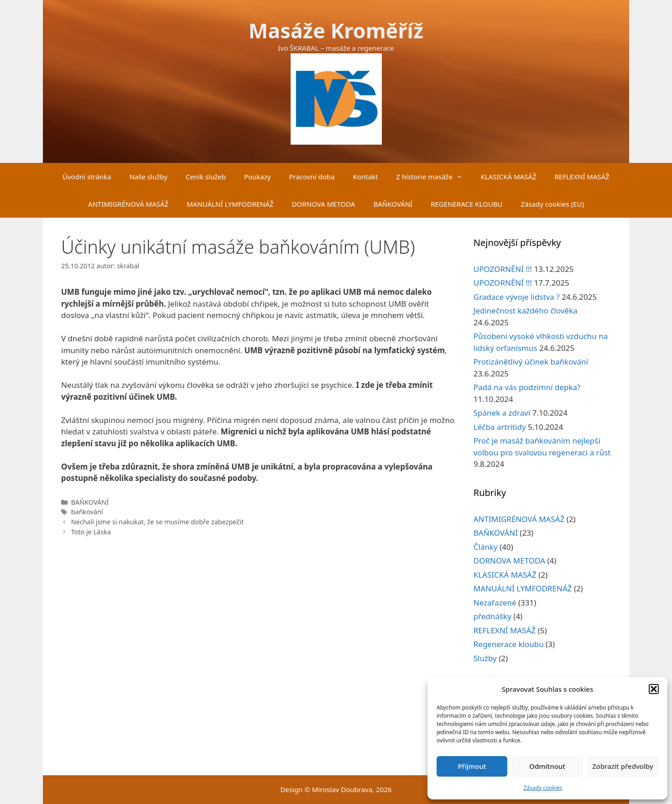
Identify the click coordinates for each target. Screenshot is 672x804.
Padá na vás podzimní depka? (527, 387)
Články (486, 547)
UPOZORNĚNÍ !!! (503, 269)
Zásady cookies (543, 788)
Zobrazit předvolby (623, 766)
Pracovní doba (312, 177)
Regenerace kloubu (509, 644)
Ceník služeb (206, 177)
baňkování (87, 512)
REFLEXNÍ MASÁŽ (582, 177)
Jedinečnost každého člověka (526, 311)
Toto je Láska (91, 532)
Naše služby (148, 177)
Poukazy (258, 177)
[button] (654, 689)
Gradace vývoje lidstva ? (517, 297)
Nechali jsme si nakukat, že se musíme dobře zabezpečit (157, 522)
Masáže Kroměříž (336, 30)
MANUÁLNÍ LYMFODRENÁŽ (230, 204)
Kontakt (365, 177)
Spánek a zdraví (502, 413)
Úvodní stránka (87, 177)
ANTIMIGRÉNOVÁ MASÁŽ (128, 204)
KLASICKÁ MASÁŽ (509, 177)
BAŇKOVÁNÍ (393, 204)
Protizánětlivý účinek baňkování (531, 362)
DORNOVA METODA (324, 204)
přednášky (492, 616)
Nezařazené (495, 603)
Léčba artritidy (500, 427)
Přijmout (472, 766)
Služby (485, 658)
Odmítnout (547, 766)
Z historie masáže (434, 177)
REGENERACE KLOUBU (466, 204)
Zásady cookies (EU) (552, 204)
